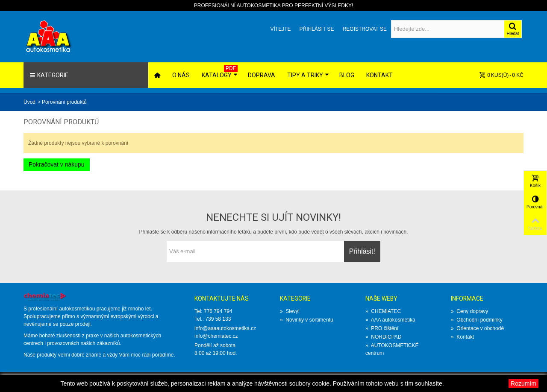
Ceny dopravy (469, 311)
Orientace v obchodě (477, 328)
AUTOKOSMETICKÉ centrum (392, 349)
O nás (181, 75)
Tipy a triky (308, 75)
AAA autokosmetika (390, 320)
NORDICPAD (383, 337)
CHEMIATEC (383, 311)
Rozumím (523, 383)
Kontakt (379, 75)
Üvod (29, 102)
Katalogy (220, 72)
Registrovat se (365, 29)
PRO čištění (382, 328)
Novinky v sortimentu (307, 320)
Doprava (262, 75)
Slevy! (290, 311)
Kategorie (49, 75)
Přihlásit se (316, 29)
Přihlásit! (362, 251)
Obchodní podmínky (477, 320)
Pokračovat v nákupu (57, 164)
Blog (347, 75)
